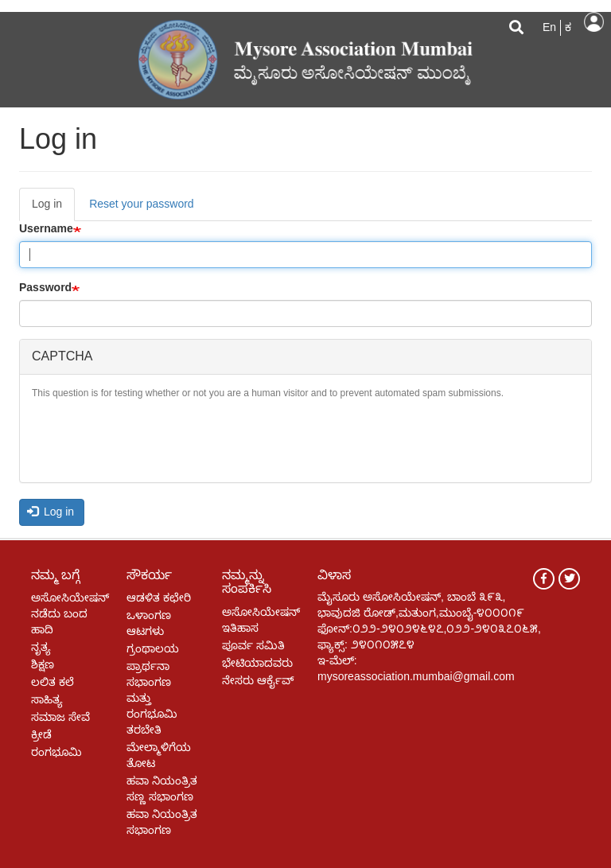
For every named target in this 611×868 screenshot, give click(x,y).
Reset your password (142, 204)
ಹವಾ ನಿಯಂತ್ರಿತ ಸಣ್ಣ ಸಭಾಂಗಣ (162, 788)
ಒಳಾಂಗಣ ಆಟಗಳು (149, 623)
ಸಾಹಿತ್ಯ (47, 699)
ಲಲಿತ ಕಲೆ (53, 682)
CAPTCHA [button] (62, 356)
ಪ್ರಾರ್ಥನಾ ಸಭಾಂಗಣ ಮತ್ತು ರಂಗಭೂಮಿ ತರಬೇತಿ (152, 698)
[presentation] (153, 439)
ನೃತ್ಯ (41, 647)
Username (46, 228)
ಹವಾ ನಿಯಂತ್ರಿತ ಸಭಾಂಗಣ (162, 822)
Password (45, 287)
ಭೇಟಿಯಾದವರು (257, 663)
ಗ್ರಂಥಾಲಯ (153, 648)
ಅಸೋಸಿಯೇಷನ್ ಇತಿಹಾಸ (258, 620)
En (549, 27)
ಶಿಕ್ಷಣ (43, 664)
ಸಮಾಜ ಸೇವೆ (60, 717)
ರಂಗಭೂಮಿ (56, 752)
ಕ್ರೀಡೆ (41, 734)
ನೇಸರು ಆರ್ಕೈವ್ (258, 680)
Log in (594, 22)
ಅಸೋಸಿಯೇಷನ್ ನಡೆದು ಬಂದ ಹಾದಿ (67, 613)
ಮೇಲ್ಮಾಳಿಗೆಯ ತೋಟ (159, 755)
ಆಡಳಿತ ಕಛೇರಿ (159, 597)
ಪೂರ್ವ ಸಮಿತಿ (253, 645)
